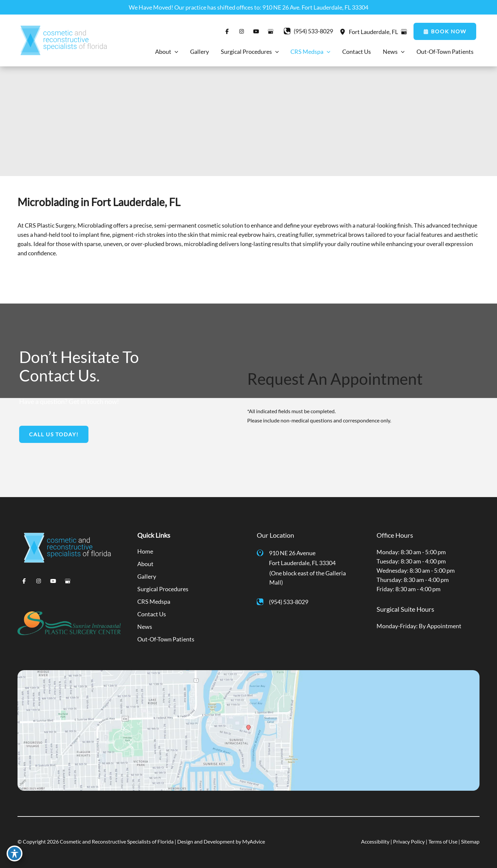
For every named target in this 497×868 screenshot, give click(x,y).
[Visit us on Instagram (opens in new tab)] (242, 31)
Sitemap (470, 841)
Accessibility (375, 841)
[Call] (308, 31)
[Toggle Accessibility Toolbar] (15, 853)
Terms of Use (443, 841)
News (145, 627)
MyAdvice (254, 841)
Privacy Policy (409, 841)
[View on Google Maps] (404, 32)
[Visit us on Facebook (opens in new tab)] (227, 31)
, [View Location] (374, 32)
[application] (175, 52)
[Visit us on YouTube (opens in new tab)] (256, 31)
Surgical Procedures (163, 589)
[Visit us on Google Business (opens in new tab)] (271, 31)
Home (145, 551)
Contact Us (152, 614)
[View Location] (344, 31)
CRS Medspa (154, 601)
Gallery (147, 576)
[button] (445, 31)
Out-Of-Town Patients (166, 639)
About (145, 564)
